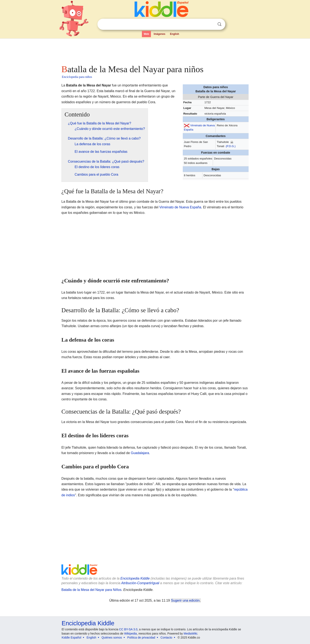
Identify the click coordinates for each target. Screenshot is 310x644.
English (174, 34)
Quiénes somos (112, 637)
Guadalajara (140, 453)
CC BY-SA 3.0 (128, 629)
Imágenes (159, 34)
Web (146, 34)
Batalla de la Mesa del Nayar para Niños (91, 590)
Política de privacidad (141, 637)
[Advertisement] (155, 50)
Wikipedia (130, 634)
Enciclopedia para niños (77, 77)
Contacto (166, 637)
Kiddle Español (71, 637)
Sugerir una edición (185, 600)
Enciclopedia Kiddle (135, 578)
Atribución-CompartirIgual (140, 583)
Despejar (211, 24)
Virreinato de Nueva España (180, 207)
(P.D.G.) (231, 146)
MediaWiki (190, 634)
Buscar (219, 24)
